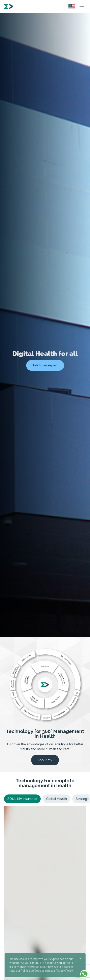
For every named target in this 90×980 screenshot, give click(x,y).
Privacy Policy (64, 971)
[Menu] (82, 6)
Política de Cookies (33, 971)
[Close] (81, 958)
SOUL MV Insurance (22, 799)
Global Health (56, 799)
